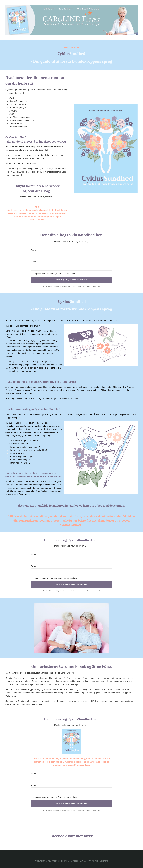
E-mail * (35, 262)
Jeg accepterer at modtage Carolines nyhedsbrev (54, 274)
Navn (34, 250)
